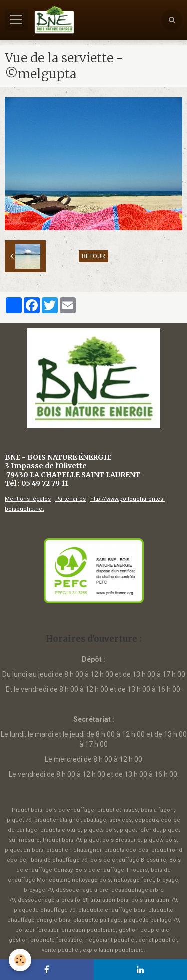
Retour (93, 256)
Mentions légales (28, 499)
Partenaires (71, 499)
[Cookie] (20, 960)
